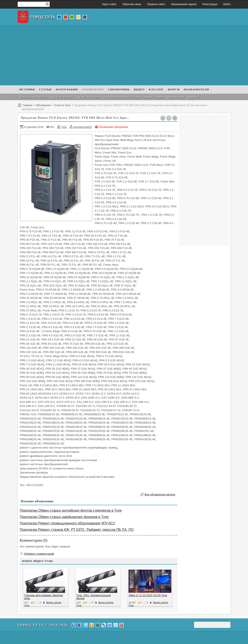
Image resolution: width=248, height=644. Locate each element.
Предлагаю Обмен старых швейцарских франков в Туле (64, 517)
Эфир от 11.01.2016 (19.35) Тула (148, 595)
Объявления (43, 105)
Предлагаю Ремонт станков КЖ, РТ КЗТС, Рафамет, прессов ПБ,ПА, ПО (77, 530)
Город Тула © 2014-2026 (43, 625)
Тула (64, 127)
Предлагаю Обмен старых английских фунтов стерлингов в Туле (71, 510)
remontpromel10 (82, 127)
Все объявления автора (160, 494)
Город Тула (43, 17)
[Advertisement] (124, 55)
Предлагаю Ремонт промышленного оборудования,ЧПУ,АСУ (67, 523)
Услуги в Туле (62, 105)
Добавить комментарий (39, 554)
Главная (27, 105)
